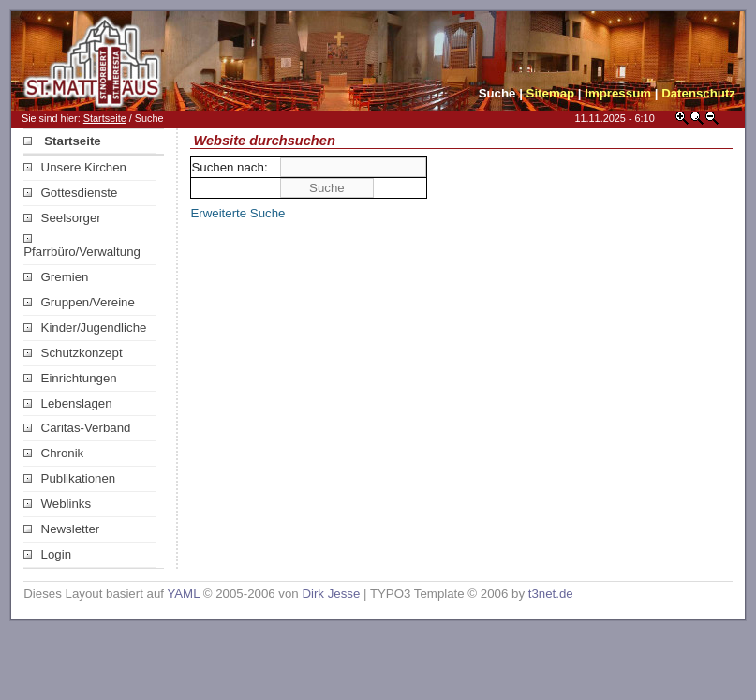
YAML (183, 594)
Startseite (105, 118)
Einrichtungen (70, 378)
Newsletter (61, 529)
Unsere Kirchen (75, 167)
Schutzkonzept (73, 353)
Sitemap (551, 93)
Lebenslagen (67, 403)
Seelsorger (62, 218)
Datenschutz (698, 93)
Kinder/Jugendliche (85, 328)
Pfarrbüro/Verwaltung (82, 246)
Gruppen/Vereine (79, 302)
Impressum (618, 93)
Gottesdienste (70, 193)
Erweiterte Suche (237, 213)
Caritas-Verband (77, 428)
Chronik (53, 453)
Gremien (56, 277)
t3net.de (551, 594)
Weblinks (57, 504)
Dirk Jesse (331, 594)
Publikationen (69, 478)
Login (47, 554)
